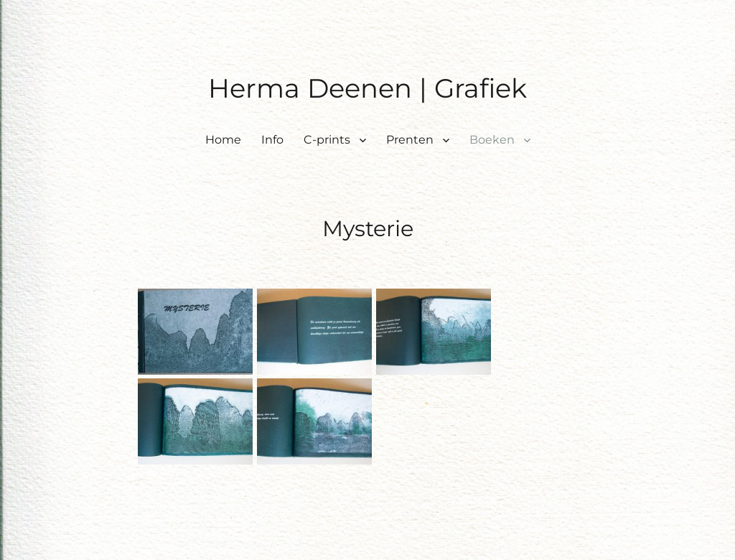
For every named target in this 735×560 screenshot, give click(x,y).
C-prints (327, 140)
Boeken (492, 140)
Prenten (410, 140)
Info (272, 140)
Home (223, 140)
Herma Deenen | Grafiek (367, 88)
